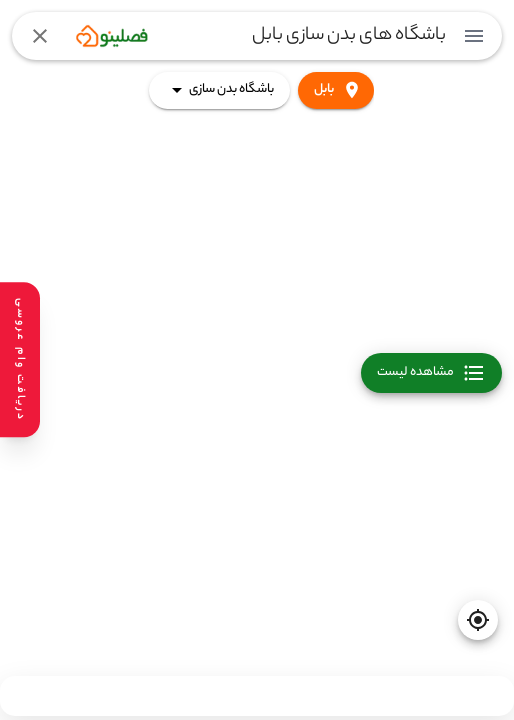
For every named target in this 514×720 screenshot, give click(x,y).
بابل (336, 90)
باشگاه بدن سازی (219, 90)
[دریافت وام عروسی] (20, 359)
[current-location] (478, 620)
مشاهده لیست (431, 373)
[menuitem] (474, 36)
